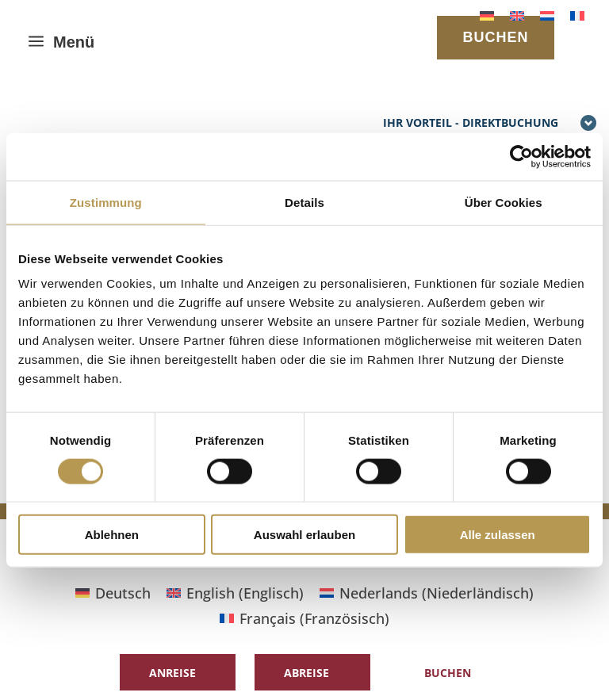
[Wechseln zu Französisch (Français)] (304, 618)
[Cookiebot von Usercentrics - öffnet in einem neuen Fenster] (521, 156)
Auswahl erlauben (304, 535)
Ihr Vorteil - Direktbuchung (490, 124)
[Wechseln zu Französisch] (577, 15)
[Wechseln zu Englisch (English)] (235, 593)
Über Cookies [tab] (504, 202)
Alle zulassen (498, 535)
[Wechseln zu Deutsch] (487, 15)
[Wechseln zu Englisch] (517, 15)
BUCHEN (495, 37)
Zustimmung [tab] (106, 202)
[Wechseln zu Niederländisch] (547, 15)
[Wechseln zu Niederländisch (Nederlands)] (427, 593)
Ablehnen (112, 535)
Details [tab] (304, 202)
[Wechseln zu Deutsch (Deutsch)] (113, 593)
